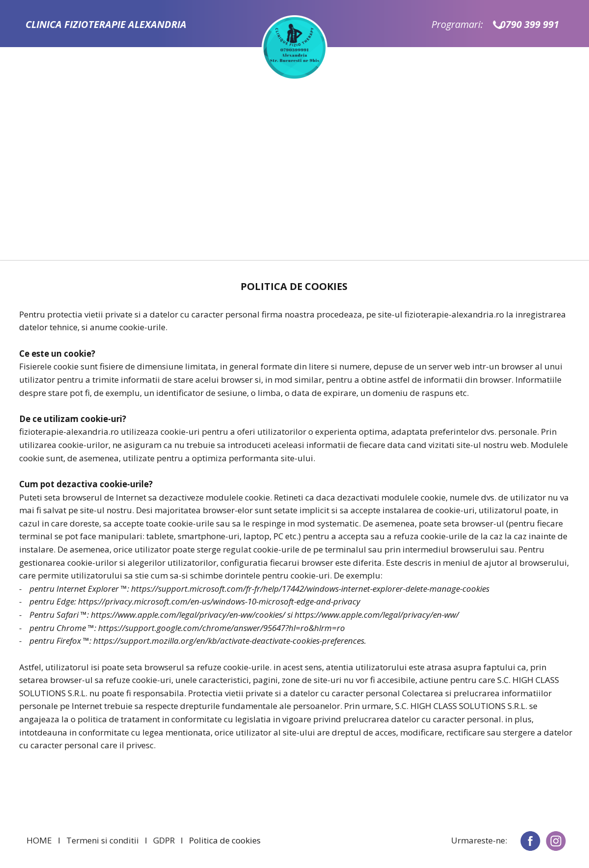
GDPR (164, 840)
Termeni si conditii (103, 840)
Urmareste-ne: (479, 840)
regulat (237, 549)
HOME (39, 840)
